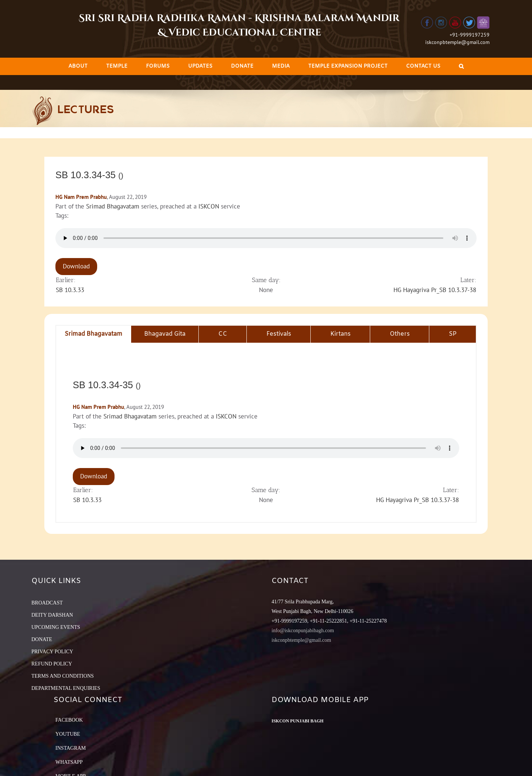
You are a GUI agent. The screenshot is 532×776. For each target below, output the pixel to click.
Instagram (71, 748)
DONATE (42, 639)
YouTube (68, 734)
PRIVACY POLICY (52, 652)
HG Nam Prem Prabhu (81, 197)
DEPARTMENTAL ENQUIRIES (66, 688)
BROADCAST (47, 603)
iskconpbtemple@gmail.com (457, 42)
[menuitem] (78, 66)
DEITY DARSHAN (52, 615)
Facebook (69, 720)
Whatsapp (69, 762)
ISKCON (209, 206)
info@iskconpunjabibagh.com (303, 631)
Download (76, 266)
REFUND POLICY (52, 664)
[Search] (461, 66)
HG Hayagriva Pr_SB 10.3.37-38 (435, 290)
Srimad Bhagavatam (113, 206)
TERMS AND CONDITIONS (63, 676)
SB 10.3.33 (70, 290)
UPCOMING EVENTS (56, 627)
